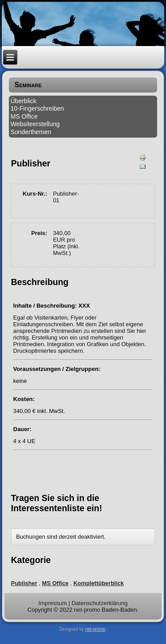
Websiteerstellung (35, 124)
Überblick (23, 101)
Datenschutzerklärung (100, 603)
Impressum (53, 603)
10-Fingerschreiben (37, 108)
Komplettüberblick (99, 583)
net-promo (96, 629)
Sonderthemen (31, 132)
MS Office (24, 116)
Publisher (24, 583)
